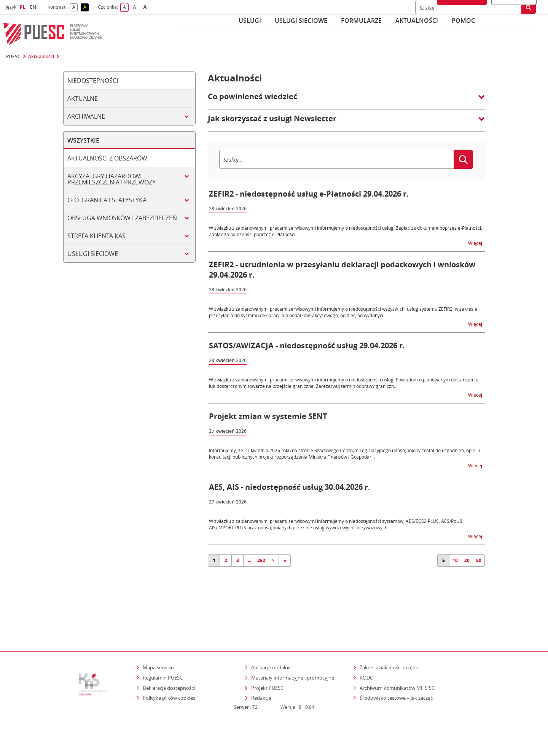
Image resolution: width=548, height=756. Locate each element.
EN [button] (34, 7)
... (249, 560)
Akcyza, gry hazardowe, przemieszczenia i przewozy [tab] (112, 179)
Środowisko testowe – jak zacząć (397, 666)
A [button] (75, 7)
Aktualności (417, 21)
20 (467, 560)
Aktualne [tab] (83, 98)
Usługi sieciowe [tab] (93, 254)
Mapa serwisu (158, 635)
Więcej (476, 243)
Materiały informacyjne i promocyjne (293, 646)
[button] (346, 100)
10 (455, 560)
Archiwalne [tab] (86, 116)
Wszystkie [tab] (83, 140)
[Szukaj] (336, 159)
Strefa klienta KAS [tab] (96, 236)
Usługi (250, 21)
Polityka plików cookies (169, 666)
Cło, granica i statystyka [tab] (107, 200)
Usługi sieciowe (301, 21)
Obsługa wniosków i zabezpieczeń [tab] (122, 218)
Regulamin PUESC (163, 646)
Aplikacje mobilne (271, 635)
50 (479, 560)
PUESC (13, 57)
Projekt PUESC (267, 656)
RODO (367, 646)
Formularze (361, 21)
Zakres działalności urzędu (390, 635)
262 (261, 560)
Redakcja (261, 666)
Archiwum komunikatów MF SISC (397, 656)
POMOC (463, 21)
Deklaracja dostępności (169, 656)
